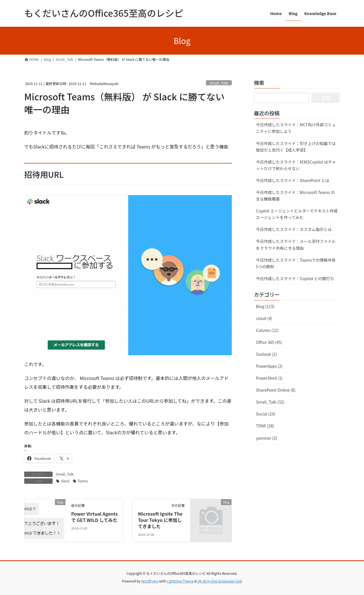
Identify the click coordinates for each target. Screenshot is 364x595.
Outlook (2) (266, 354)
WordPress (150, 581)
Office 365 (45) (269, 342)
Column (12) (267, 330)
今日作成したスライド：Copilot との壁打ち (295, 278)
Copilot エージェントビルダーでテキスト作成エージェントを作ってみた (297, 214)
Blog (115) (265, 306)
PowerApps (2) (269, 366)
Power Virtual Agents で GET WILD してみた (94, 517)
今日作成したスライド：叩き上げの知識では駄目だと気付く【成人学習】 (296, 147)
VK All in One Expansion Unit (220, 581)
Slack (65, 481)
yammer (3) (266, 438)
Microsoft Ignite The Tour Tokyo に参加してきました (160, 520)
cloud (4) (264, 318)
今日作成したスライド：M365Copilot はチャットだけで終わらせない (296, 165)
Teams (83, 481)
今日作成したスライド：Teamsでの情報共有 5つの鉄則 (296, 263)
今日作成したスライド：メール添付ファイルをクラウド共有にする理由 (296, 244)
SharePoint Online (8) (276, 390)
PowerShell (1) (269, 378)
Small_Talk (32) (270, 402)
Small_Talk (219, 83)
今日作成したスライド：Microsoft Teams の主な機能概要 (295, 196)
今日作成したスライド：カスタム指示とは (294, 229)
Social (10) (266, 414)
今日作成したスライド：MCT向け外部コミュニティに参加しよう (296, 128)
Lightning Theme (180, 581)
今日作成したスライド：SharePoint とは (292, 180)
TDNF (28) (265, 426)
